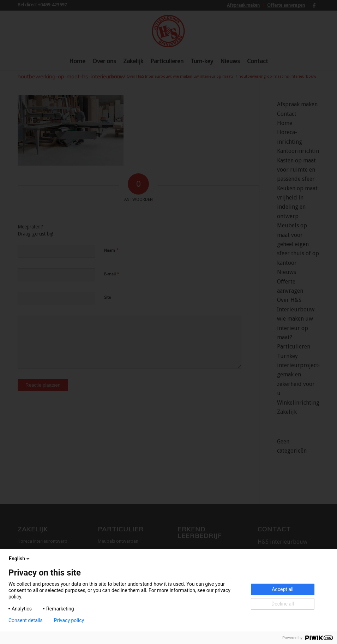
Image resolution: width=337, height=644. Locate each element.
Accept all (283, 589)
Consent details (26, 620)
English (20, 559)
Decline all (283, 604)
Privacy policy (69, 620)
